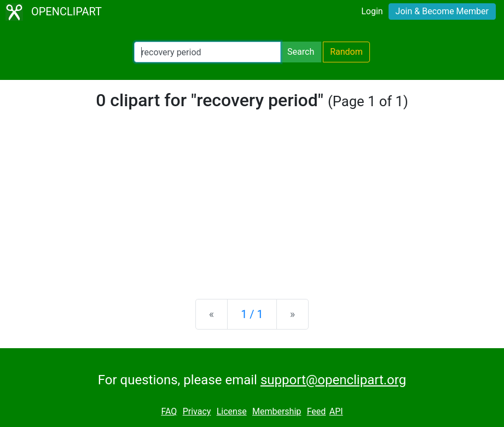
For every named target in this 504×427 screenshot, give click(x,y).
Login (372, 11)
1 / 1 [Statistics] (252, 314)
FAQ (169, 411)
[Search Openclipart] (207, 52)
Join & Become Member (442, 11)
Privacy (197, 411)
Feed (317, 411)
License (232, 411)
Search (301, 52)
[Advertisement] (252, 205)
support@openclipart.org (333, 380)
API (336, 411)
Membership (277, 411)
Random (346, 52)
